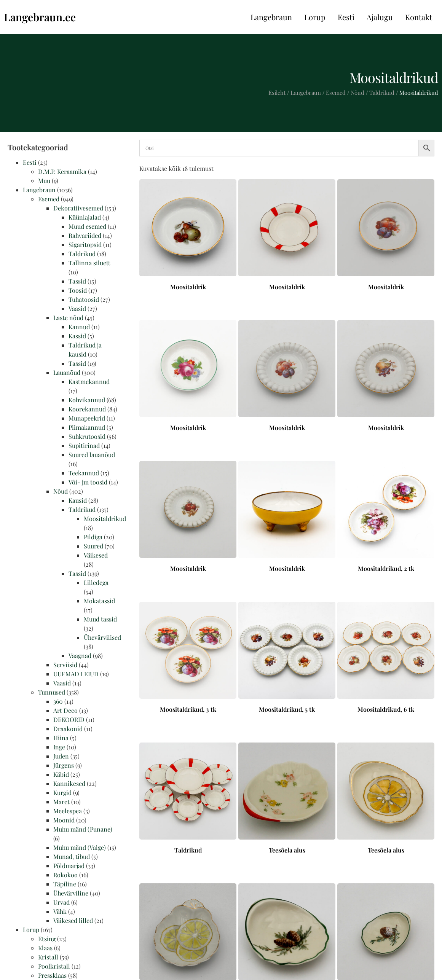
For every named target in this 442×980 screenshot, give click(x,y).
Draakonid (68, 729)
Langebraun (271, 17)
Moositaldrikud (105, 519)
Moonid (64, 820)
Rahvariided (85, 235)
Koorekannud (87, 409)
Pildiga (93, 537)
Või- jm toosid (88, 482)
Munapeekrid (87, 418)
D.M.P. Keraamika (62, 171)
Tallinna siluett (89, 263)
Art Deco (65, 710)
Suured (93, 546)
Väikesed (96, 555)
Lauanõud (67, 372)
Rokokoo (65, 875)
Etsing (47, 939)
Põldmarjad (69, 866)
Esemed (336, 92)
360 (58, 701)
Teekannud (84, 473)
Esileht (277, 92)
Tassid (77, 281)
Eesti (346, 17)
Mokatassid (99, 601)
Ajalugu (380, 17)
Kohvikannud (87, 400)
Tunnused (52, 692)
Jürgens (64, 765)
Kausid (78, 500)
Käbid (61, 774)
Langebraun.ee (40, 17)
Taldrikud (382, 92)
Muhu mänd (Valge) (80, 847)
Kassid (77, 336)
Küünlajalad (85, 217)
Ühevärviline (71, 893)
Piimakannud (87, 427)
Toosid (78, 290)
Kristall (48, 957)
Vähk (60, 911)
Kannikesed (69, 783)
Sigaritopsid (85, 245)
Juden (61, 756)
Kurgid (62, 793)
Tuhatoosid (84, 299)
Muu (44, 181)
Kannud (79, 327)
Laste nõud (68, 318)
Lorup (315, 17)
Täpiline (65, 884)
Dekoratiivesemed (78, 208)
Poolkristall (54, 966)
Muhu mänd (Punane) (83, 829)
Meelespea (68, 811)
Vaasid (77, 308)
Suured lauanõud (92, 455)
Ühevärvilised (102, 637)
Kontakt (419, 17)
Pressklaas (52, 975)
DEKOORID (69, 719)
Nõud (357, 92)
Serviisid (65, 665)
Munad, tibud (72, 857)
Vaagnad (80, 656)
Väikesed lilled (73, 920)
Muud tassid (100, 619)
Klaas (45, 948)
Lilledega (96, 582)
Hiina (61, 738)
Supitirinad (84, 445)
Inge (59, 747)
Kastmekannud (89, 382)
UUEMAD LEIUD (76, 674)
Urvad (61, 902)
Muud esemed (87, 226)
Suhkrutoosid (87, 436)
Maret (61, 802)
